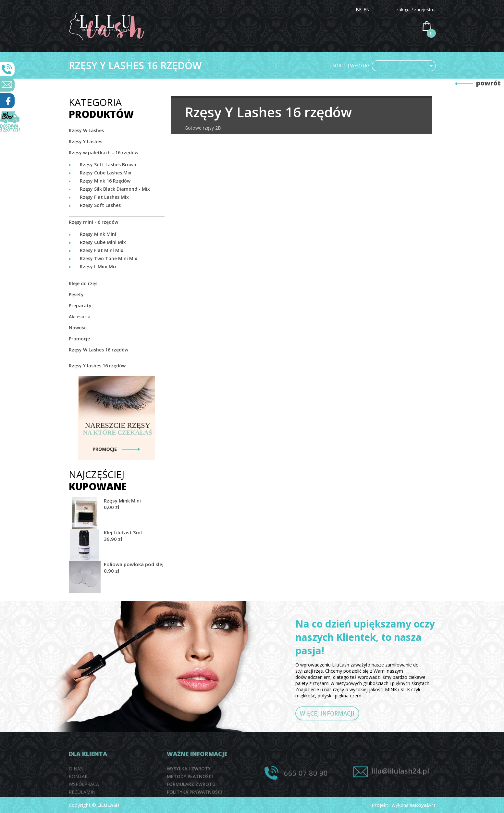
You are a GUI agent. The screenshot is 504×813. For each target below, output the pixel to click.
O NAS (224, 28)
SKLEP (249, 28)
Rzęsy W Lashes (86, 130)
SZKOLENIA (281, 28)
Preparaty (80, 305)
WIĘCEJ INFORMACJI (337, 715)
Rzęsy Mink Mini (98, 234)
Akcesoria (80, 317)
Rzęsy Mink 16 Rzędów (105, 181)
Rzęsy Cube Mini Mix (103, 242)
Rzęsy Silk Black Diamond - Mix (115, 189)
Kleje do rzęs (83, 283)
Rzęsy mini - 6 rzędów (93, 222)
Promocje (79, 339)
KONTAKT (400, 28)
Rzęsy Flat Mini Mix (102, 250)
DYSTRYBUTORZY (327, 28)
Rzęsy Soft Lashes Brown (108, 165)
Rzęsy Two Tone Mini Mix (109, 258)
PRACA (368, 28)
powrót (488, 83)
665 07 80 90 (306, 790)
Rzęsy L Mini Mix (98, 267)
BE (359, 10)
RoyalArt (425, 805)
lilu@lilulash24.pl (400, 788)
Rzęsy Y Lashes (86, 141)
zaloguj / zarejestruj (416, 9)
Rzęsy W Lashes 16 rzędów (98, 350)
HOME (198, 28)
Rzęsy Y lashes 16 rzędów (97, 366)
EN (367, 10)
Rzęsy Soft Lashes (100, 205)
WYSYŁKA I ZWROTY (189, 791)
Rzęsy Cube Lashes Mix (106, 173)
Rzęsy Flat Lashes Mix (104, 197)
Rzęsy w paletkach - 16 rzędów (104, 152)
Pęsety (76, 294)
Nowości (78, 328)
